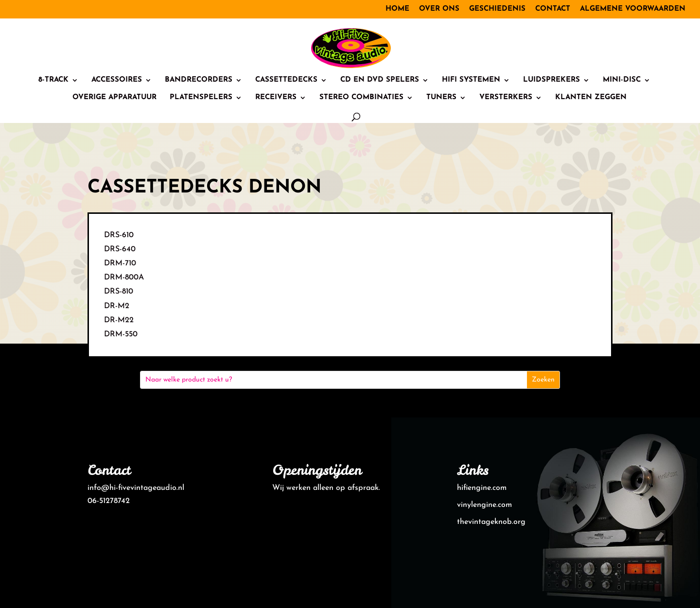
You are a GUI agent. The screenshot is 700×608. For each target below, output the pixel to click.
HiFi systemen (471, 80)
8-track (53, 80)
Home (397, 9)
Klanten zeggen (591, 98)
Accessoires (117, 80)
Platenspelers (201, 98)
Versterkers (506, 98)
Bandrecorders (199, 80)
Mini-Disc (622, 80)
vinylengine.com (484, 505)
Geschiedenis (497, 9)
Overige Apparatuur (114, 98)
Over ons (439, 9)
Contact (553, 9)
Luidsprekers (551, 80)
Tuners (441, 98)
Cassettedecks (286, 80)
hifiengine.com (482, 488)
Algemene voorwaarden (633, 9)
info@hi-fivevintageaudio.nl (136, 488)
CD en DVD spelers (380, 80)
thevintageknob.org (491, 522)
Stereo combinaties (361, 98)
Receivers (276, 98)
